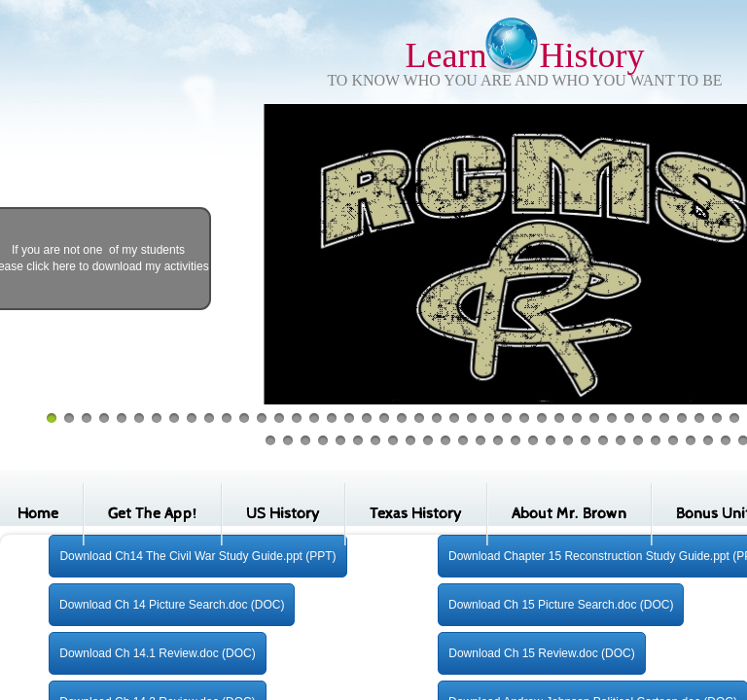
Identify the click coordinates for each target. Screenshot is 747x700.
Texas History (416, 514)
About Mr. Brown (569, 514)
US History (283, 514)
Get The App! (152, 514)
